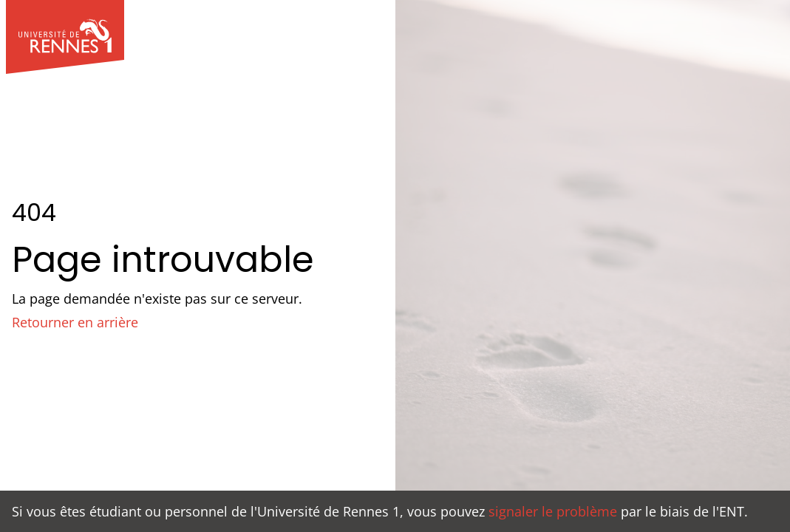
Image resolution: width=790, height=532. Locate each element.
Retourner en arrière (75, 322)
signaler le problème (553, 511)
